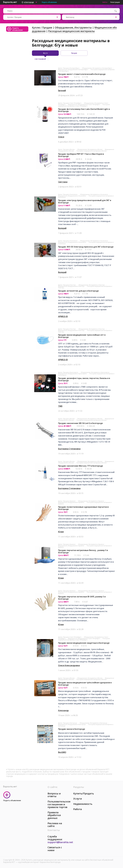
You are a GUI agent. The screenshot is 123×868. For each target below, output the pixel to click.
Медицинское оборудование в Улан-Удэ (71, 286)
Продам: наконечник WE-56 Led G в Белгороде (80, 423)
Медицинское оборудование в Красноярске (73, 374)
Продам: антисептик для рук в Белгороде (78, 291)
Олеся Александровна (69, 665)
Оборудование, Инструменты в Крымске (91, 501)
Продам (74, 53)
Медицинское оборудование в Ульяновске (72, 196)
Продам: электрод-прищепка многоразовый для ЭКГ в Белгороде (85, 201)
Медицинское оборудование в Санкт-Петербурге (84, 105)
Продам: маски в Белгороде (72, 729)
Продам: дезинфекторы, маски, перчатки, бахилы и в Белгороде (84, 379)
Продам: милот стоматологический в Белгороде (82, 74)
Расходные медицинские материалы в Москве (92, 151)
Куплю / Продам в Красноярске (68, 372)
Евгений (62, 91)
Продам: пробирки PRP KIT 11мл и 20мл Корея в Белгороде (81, 155)
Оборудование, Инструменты (73, 27)
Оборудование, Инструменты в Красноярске (95, 372)
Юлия (61, 532)
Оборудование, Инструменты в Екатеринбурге (97, 68)
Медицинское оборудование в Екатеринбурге (73, 70)
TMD (60, 406)
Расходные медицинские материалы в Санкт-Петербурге (84, 105)
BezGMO (62, 752)
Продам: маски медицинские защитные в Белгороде (84, 643)
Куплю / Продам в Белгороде (68, 723)
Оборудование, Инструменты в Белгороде (94, 723)
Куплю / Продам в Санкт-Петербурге (70, 103)
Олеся (61, 137)
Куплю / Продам (42, 27)
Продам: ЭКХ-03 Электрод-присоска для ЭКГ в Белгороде (86, 247)
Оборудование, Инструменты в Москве (90, 149)
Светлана (63, 182)
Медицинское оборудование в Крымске (71, 502)
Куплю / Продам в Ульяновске (68, 194)
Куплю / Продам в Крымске (67, 501)
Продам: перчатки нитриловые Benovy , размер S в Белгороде (83, 551)
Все (45, 53)
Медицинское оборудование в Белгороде (72, 724)
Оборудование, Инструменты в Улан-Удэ (92, 285)
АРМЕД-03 (63, 316)
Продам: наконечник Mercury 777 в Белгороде (81, 466)
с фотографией (40, 59)
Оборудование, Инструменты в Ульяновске (94, 194)
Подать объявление (49, 2)
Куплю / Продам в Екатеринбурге (69, 68)
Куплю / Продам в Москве (67, 149)
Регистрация (115, 2)
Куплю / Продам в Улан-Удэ (67, 285)
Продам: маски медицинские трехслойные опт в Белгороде (82, 336)
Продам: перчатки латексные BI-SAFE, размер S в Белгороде (82, 598)
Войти (105, 2)
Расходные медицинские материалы (71, 31)
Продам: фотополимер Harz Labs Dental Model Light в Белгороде (84, 110)
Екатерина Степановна (69, 449)
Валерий (62, 228)
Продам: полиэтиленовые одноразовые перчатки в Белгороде (83, 508)
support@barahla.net (60, 842)
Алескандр (63, 710)
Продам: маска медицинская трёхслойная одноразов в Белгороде (85, 684)
